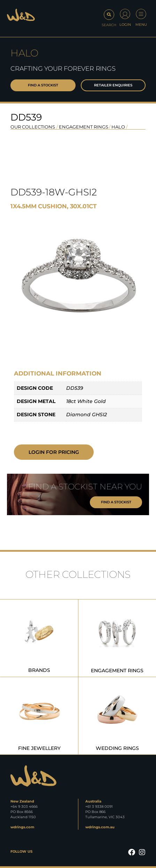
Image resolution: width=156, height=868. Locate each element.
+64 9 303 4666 (24, 807)
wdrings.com (22, 827)
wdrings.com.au (100, 827)
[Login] (125, 14)
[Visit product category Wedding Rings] (117, 716)
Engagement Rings (84, 127)
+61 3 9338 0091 (99, 807)
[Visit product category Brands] (39, 638)
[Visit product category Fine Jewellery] (39, 716)
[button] (109, 18)
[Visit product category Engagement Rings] (117, 638)
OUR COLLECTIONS (33, 127)
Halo (118, 127)
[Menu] (141, 14)
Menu (141, 25)
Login (125, 25)
